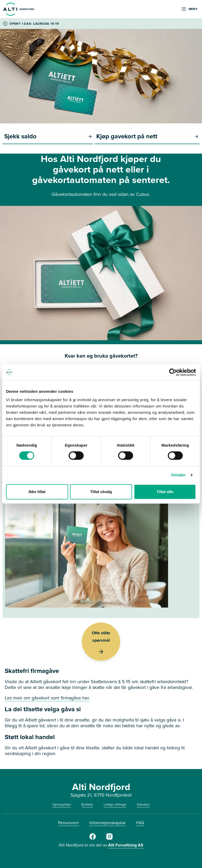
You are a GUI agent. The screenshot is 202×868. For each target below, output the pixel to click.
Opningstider (62, 804)
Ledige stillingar (115, 804)
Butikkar (87, 804)
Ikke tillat (37, 492)
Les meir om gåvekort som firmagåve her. (47, 698)
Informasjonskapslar (108, 823)
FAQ (140, 823)
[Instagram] (109, 839)
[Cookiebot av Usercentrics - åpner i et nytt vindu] (173, 372)
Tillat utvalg (101, 492)
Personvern (69, 823)
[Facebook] (93, 839)
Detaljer (179, 475)
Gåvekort (143, 804)
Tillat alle (165, 492)
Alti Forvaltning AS (126, 845)
